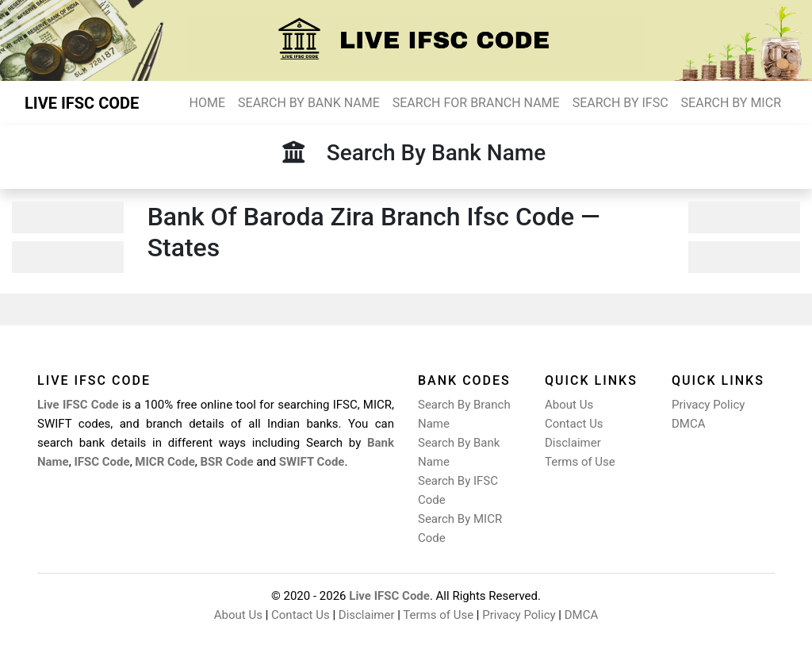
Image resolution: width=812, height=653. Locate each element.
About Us (569, 405)
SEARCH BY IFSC (620, 103)
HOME (207, 103)
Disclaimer (573, 443)
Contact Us (574, 424)
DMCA (689, 424)
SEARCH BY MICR (731, 103)
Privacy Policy (708, 405)
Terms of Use (580, 462)
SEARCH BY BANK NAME (309, 103)
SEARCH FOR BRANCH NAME (476, 103)
